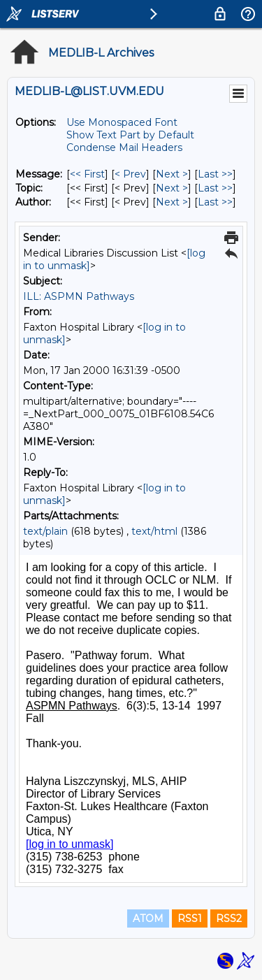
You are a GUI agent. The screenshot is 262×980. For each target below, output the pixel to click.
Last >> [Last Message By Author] (215, 202)
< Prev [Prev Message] (130, 174)
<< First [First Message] (87, 174)
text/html (154, 531)
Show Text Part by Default (130, 135)
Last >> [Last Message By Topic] (215, 188)
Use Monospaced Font (122, 122)
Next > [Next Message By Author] (172, 202)
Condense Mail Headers (124, 147)
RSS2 (229, 918)
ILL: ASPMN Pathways (79, 296)
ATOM (148, 918)
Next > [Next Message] (172, 174)
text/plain (45, 531)
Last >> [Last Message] (215, 174)
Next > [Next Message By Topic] (172, 188)
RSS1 (190, 918)
